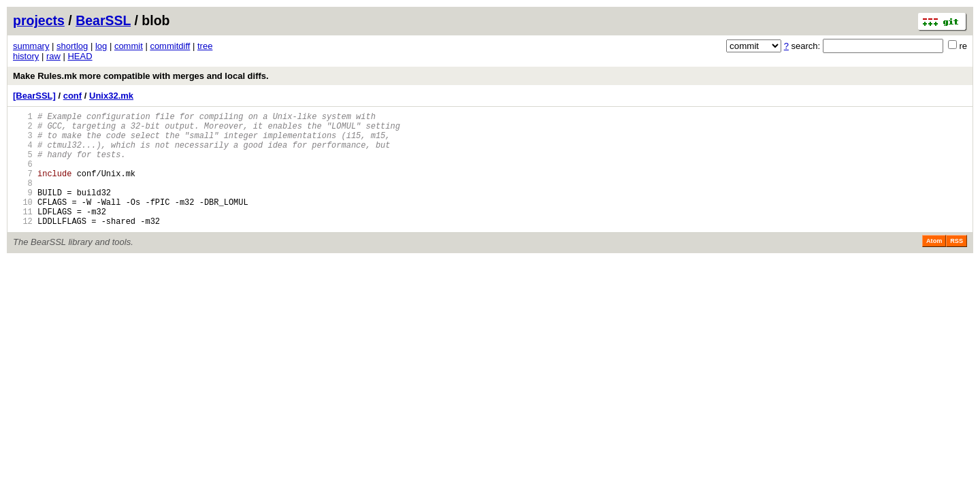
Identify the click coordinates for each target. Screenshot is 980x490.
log (101, 46)
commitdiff (170, 46)
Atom (934, 265)
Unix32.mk (111, 96)
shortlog (72, 46)
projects (39, 20)
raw (53, 56)
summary (31, 46)
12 (23, 245)
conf (72, 96)
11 (23, 234)
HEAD (80, 56)
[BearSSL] (34, 96)
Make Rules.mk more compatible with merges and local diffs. (141, 76)
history (26, 56)
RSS (957, 265)
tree (205, 46)
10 (23, 222)
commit (129, 46)
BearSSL (103, 20)
